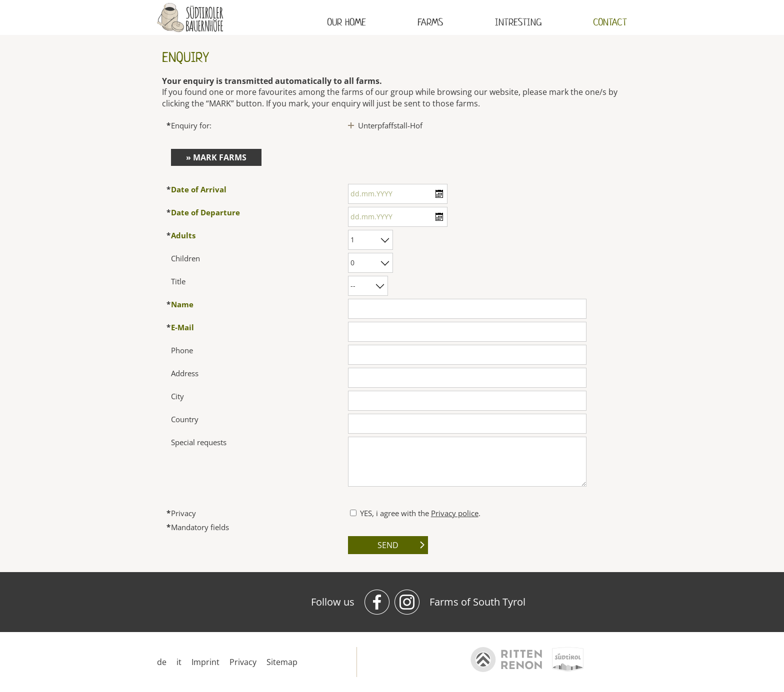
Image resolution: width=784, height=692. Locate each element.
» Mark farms (216, 157)
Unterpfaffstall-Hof (390, 125)
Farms (430, 22)
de (162, 662)
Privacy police (455, 513)
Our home (346, 22)
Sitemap (282, 662)
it (179, 662)
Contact (610, 22)
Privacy (243, 662)
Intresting (518, 22)
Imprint (205, 662)
